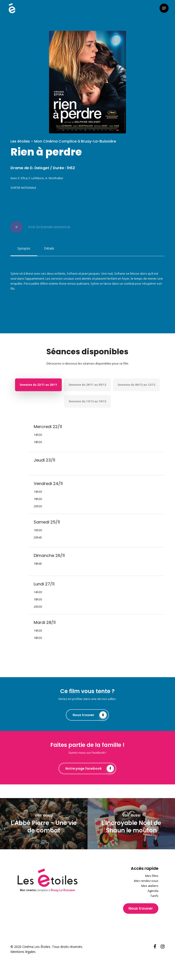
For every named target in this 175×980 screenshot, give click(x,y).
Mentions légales (23, 952)
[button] (164, 8)
